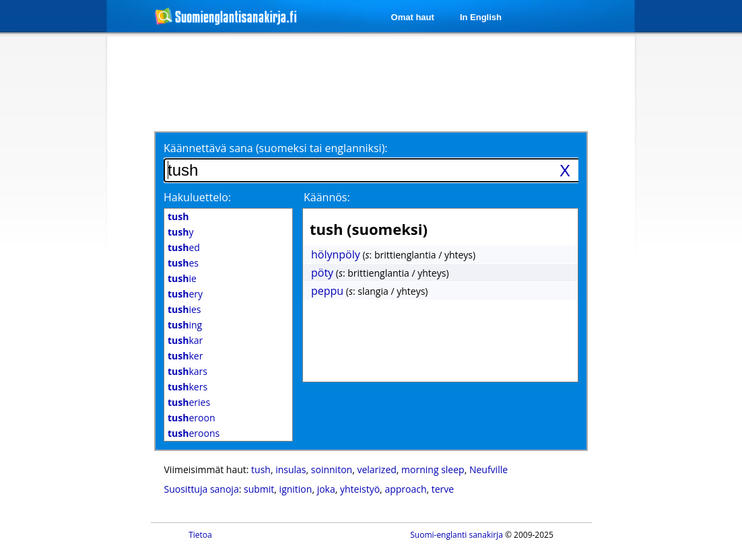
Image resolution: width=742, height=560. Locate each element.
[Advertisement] (373, 82)
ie (182, 278)
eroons (194, 433)
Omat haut (413, 17)
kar (185, 340)
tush (261, 469)
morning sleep (433, 469)
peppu (327, 291)
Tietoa (200, 535)
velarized (376, 469)
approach (405, 489)
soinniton (332, 469)
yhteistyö (360, 489)
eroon (191, 418)
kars (188, 371)
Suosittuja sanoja (202, 489)
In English (481, 17)
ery (185, 294)
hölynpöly (336, 254)
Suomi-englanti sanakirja (457, 535)
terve (443, 489)
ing (185, 325)
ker (185, 356)
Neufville (488, 469)
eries (189, 402)
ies (184, 309)
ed (184, 247)
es (183, 263)
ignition (296, 489)
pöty (322, 273)
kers (188, 387)
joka (326, 489)
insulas (291, 469)
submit (259, 489)
